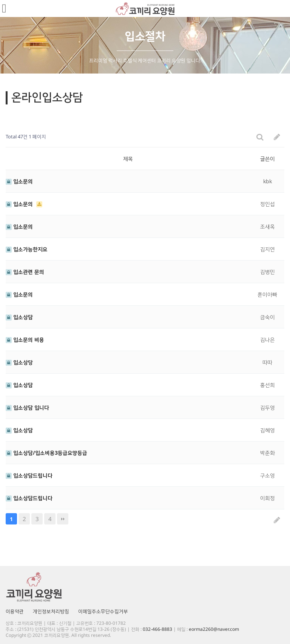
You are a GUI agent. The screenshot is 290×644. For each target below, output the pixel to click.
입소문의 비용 (25, 340)
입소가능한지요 (27, 249)
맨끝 (63, 519)
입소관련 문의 (25, 272)
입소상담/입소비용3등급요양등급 (46, 453)
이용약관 (15, 611)
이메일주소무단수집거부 (103, 611)
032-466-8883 (157, 629)
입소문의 (19, 181)
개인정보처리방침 (51, 611)
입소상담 (19, 317)
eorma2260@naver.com (214, 629)
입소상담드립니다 (29, 475)
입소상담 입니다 (27, 407)
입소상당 (19, 362)
